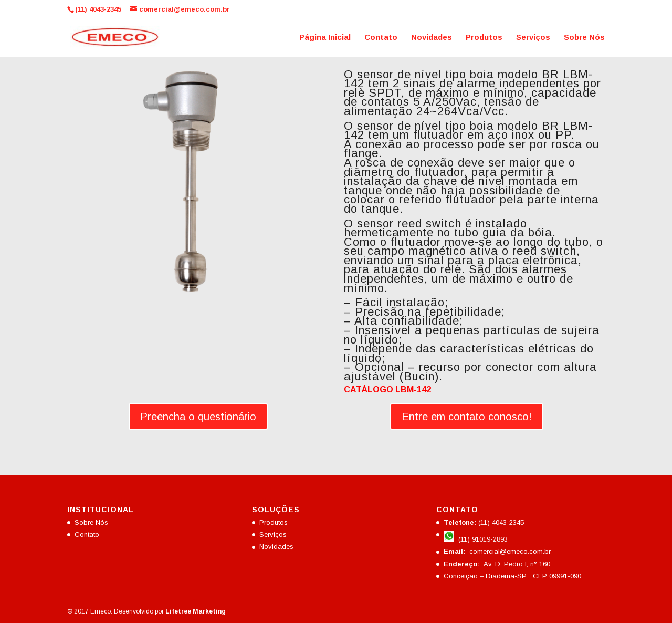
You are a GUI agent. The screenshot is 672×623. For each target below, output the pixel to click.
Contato (381, 38)
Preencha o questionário (198, 417)
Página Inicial (325, 38)
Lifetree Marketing (196, 611)
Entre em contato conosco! (467, 417)
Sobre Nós (584, 38)
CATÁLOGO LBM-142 (387, 390)
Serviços (533, 38)
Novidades (432, 38)
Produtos (484, 38)
